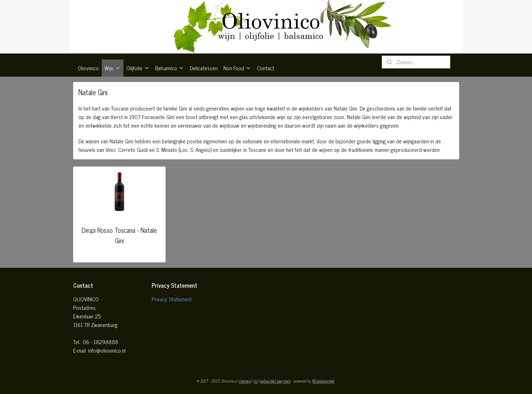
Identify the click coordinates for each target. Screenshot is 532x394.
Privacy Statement (172, 299)
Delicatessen (204, 68)
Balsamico (170, 68)
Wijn (113, 68)
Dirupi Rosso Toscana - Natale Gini (119, 235)
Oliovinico (88, 68)
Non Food (237, 68)
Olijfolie (138, 68)
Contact (265, 68)
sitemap (245, 381)
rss (255, 381)
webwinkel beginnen (275, 381)
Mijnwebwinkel (323, 381)
